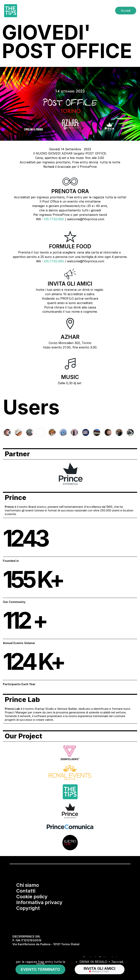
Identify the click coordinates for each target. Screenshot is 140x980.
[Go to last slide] (9, 433)
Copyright (28, 908)
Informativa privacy (39, 902)
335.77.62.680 (54, 219)
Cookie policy (32, 897)
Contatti (26, 891)
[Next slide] (131, 433)
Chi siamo (28, 885)
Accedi (126, 11)
